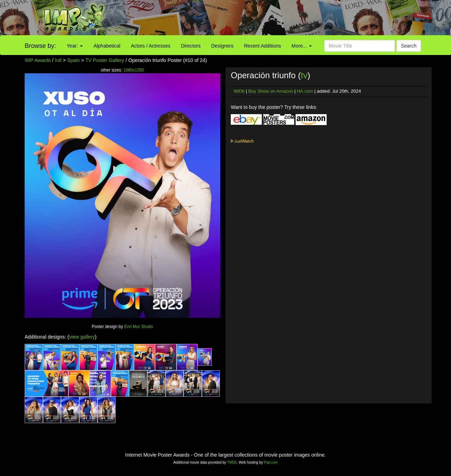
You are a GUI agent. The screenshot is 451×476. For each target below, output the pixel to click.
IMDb (239, 91)
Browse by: (40, 46)
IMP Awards (38, 60)
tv (304, 75)
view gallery (82, 337)
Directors (191, 46)
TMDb (232, 462)
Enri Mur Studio (138, 327)
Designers (222, 46)
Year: (75, 46)
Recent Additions (263, 46)
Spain (74, 60)
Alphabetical (107, 46)
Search (409, 46)
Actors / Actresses (150, 46)
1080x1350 (134, 70)
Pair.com (271, 462)
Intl (58, 60)
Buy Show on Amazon (271, 91)
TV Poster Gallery (105, 60)
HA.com (305, 91)
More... (302, 46)
